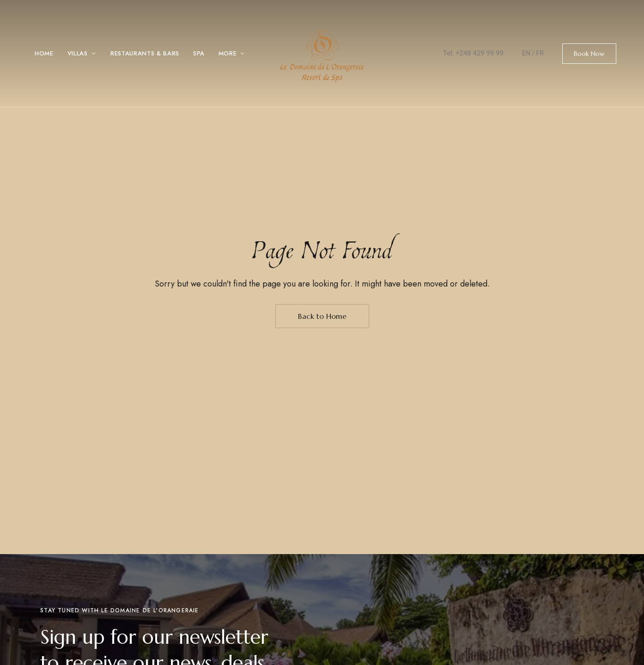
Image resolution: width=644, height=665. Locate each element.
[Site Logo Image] (322, 56)
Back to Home (322, 316)
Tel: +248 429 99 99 (473, 53)
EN (526, 53)
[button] (589, 54)
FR (540, 53)
